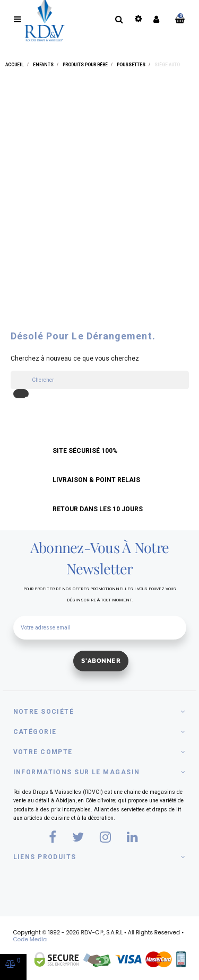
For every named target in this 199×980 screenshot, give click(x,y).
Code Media (30, 939)
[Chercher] (100, 380)
